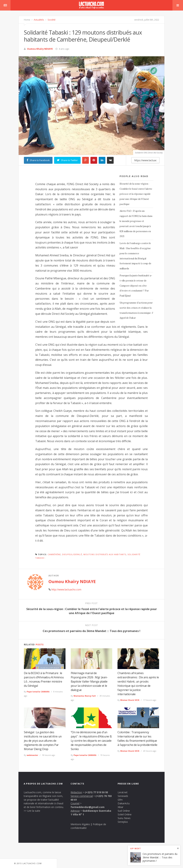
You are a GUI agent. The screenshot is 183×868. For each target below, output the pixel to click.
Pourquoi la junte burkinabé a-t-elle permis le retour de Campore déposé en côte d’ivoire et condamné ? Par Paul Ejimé (136, 286)
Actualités (39, 20)
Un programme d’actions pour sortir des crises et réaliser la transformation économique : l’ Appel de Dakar (136, 310)
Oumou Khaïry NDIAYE (40, 49)
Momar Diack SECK (130, 700)
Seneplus (123, 822)
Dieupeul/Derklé (72, 554)
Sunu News (124, 818)
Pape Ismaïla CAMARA (38, 692)
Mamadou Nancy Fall (85, 696)
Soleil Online (125, 814)
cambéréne (54, 554)
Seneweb (123, 796)
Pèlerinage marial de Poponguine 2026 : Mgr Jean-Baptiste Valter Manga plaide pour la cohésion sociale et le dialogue (89, 681)
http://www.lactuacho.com (66, 589)
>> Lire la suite (32, 811)
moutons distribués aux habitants (105, 554)
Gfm (120, 800)
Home (27, 20)
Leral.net (123, 792)
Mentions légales (80, 824)
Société (51, 20)
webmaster (32, 755)
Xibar (120, 807)
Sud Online (124, 811)
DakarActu (124, 803)
